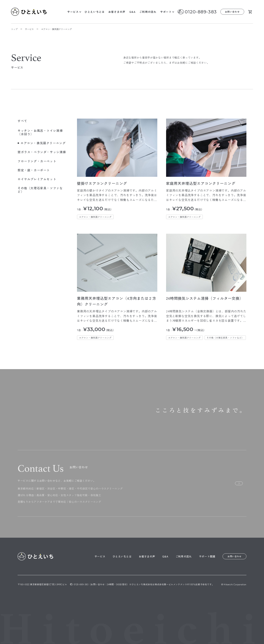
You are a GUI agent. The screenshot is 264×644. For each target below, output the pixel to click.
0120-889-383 (201, 12)
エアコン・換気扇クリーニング (95, 217)
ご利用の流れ (148, 12)
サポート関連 (207, 556)
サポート (166, 12)
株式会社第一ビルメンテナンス (171, 584)
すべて (22, 121)
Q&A (132, 12)
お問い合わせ (232, 12)
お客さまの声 (117, 12)
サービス (73, 12)
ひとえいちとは (95, 12)
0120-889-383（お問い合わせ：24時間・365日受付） (99, 584)
